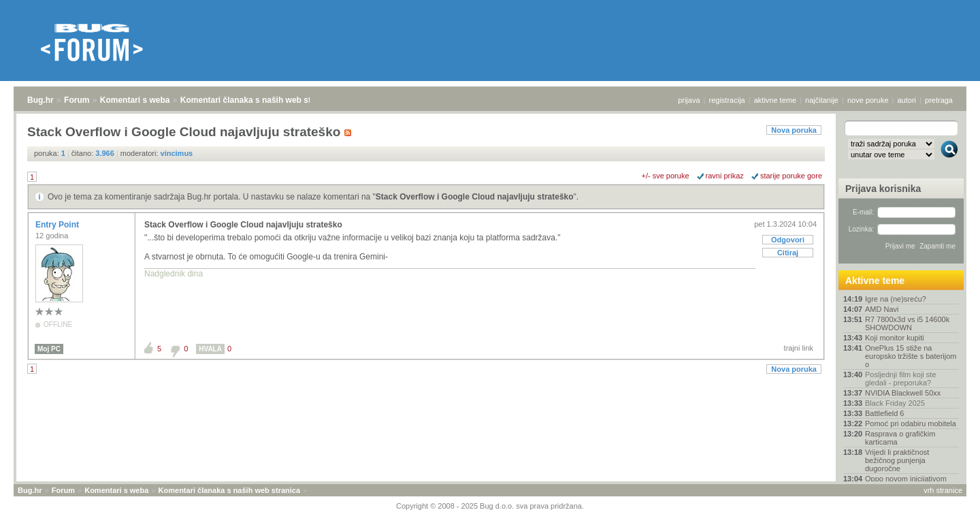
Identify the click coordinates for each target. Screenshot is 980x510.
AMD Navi (882, 309)
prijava (689, 100)
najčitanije (822, 100)
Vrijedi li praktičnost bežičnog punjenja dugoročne (897, 460)
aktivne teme (775, 100)
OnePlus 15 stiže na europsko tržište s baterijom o (911, 356)
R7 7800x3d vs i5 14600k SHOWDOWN (907, 323)
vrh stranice (943, 490)
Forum (77, 100)
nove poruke (868, 100)
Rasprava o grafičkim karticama (900, 438)
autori (907, 100)
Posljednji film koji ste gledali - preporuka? (901, 379)
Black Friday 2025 (895, 403)
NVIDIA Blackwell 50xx (903, 393)
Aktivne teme (875, 281)
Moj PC (49, 349)
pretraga (939, 100)
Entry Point (58, 225)
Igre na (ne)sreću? (896, 299)
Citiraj (788, 253)
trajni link (799, 348)
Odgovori (788, 240)
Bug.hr (40, 100)
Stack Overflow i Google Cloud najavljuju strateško (475, 197)
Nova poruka (794, 130)
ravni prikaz (725, 176)
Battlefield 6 (884, 413)
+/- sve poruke (666, 176)
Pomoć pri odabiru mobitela (911, 424)
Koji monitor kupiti (895, 338)
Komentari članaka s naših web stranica (258, 100)
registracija (727, 100)
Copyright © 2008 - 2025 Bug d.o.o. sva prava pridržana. (490, 506)
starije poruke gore (791, 176)
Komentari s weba (135, 100)
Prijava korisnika (883, 189)
